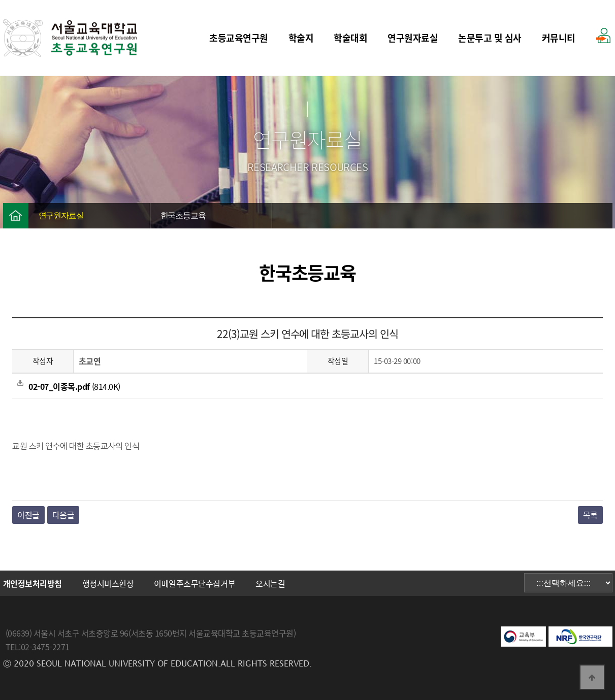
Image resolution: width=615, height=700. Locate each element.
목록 (590, 515)
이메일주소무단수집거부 (195, 583)
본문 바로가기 (0, 0)
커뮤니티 (559, 38)
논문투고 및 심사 (490, 38)
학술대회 (350, 38)
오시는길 (270, 583)
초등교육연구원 (239, 38)
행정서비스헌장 (108, 583)
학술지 (301, 38)
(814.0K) (69, 386)
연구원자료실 (413, 38)
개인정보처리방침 (33, 583)
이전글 (28, 515)
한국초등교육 (183, 215)
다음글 (63, 515)
